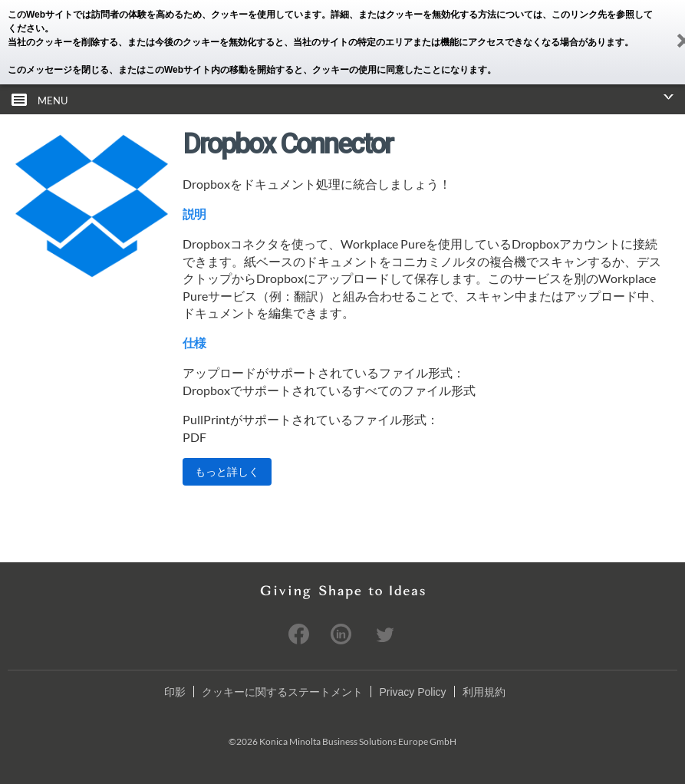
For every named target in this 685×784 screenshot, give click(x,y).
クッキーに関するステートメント (282, 692)
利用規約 (484, 692)
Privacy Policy (412, 692)
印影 (175, 692)
